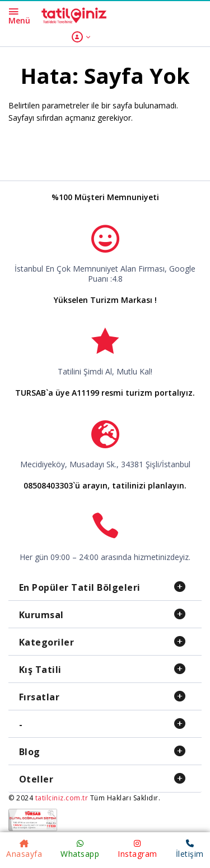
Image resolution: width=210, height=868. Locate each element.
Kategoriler (47, 642)
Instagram (137, 849)
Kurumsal (41, 615)
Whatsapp (80, 849)
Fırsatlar (39, 697)
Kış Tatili (40, 670)
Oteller (36, 779)
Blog (30, 752)
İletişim (190, 849)
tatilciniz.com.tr (62, 798)
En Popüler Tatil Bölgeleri (80, 587)
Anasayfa (24, 849)
